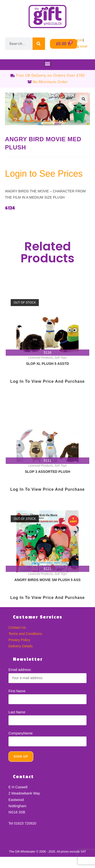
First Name (17, 691)
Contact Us (17, 627)
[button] (48, 63)
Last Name (17, 712)
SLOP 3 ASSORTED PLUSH (47, 472)
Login (77, 40)
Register (80, 46)
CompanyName (21, 733)
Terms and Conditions (25, 634)
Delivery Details (21, 646)
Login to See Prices (44, 174)
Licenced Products (41, 358)
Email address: (20, 670)
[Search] (39, 44)
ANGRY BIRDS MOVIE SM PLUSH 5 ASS (47, 580)
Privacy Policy (19, 640)
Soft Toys (61, 358)
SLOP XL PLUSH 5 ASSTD (47, 364)
